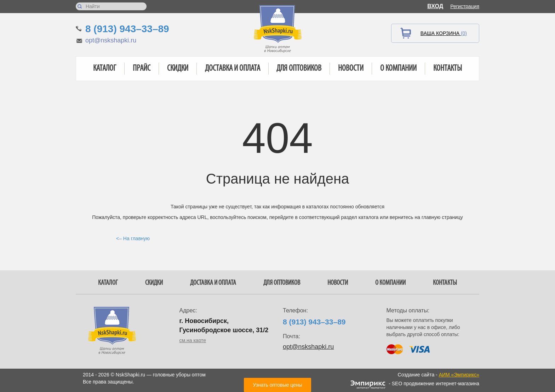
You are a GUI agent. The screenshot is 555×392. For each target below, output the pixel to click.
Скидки (178, 69)
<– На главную (133, 238)
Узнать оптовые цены (277, 385)
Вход (435, 6)
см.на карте (193, 340)
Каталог (105, 69)
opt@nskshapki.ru (111, 40)
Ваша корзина (444, 33)
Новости (351, 69)
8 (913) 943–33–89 (127, 29)
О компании (398, 69)
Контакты (448, 69)
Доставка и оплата (233, 69)
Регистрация (465, 6)
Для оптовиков (299, 69)
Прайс (142, 69)
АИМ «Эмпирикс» (459, 375)
